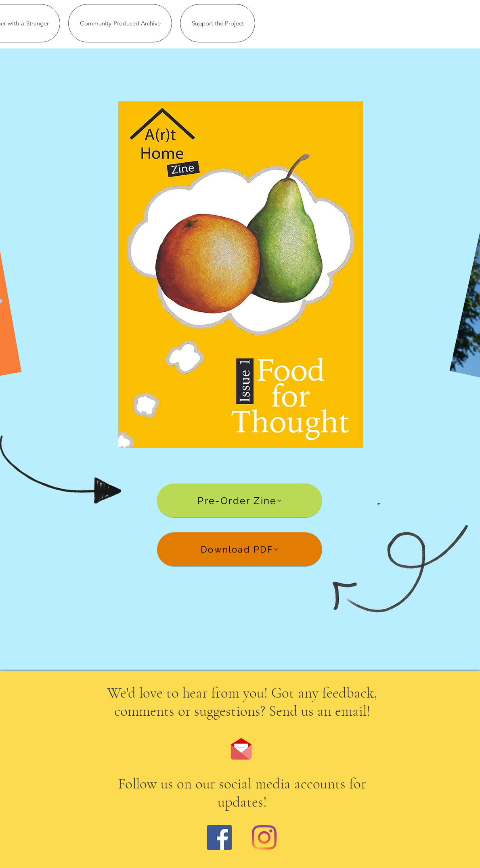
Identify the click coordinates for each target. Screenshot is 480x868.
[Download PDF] (240, 549)
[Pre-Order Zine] (240, 500)
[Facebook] (219, 838)
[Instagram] (264, 838)
